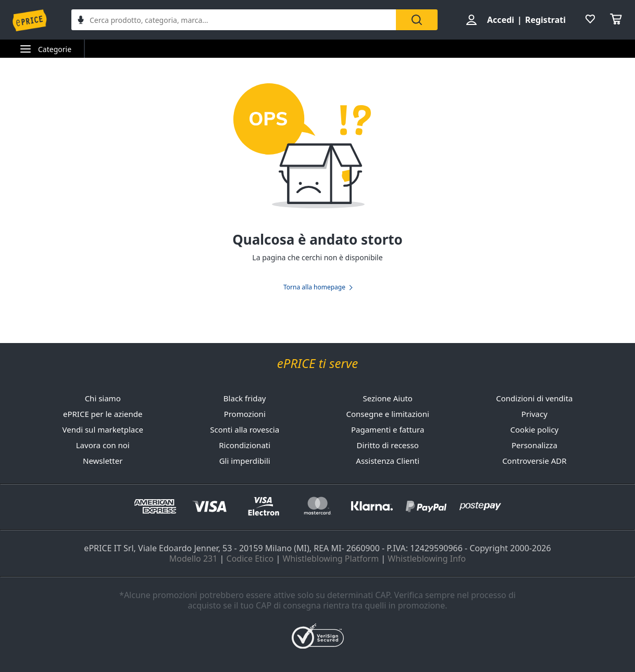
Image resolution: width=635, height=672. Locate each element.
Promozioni (245, 414)
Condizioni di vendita (534, 398)
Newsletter (103, 461)
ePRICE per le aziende (103, 414)
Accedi (501, 20)
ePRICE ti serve (317, 364)
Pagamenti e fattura (388, 429)
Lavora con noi (103, 445)
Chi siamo (103, 398)
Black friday (245, 398)
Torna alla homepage (314, 287)
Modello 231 (194, 559)
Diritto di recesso (388, 445)
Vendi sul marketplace (103, 429)
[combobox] (234, 20)
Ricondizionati (245, 445)
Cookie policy (535, 429)
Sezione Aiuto (388, 398)
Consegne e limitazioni (388, 414)
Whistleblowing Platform (331, 559)
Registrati (545, 20)
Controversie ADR (534, 461)
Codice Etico (250, 559)
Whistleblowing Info (427, 559)
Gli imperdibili (245, 461)
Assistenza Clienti (388, 461)
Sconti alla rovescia (245, 429)
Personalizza (534, 445)
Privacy (534, 414)
